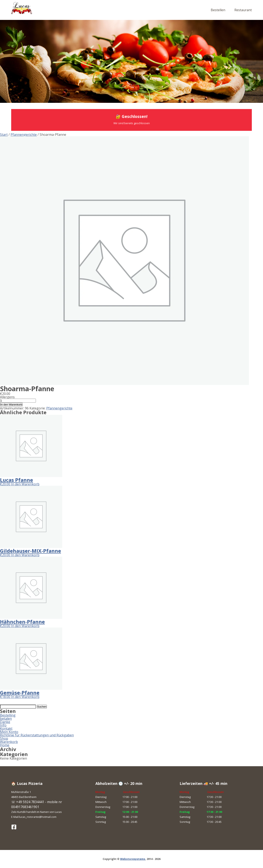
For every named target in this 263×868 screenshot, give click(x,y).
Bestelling (8, 715)
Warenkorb (9, 742)
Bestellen (218, 10)
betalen (6, 719)
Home (5, 745)
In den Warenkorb (11, 405)
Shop (4, 738)
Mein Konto (9, 732)
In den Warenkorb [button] (25, 484)
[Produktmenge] (18, 401)
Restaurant (243, 10)
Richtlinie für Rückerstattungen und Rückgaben (37, 735)
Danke (5, 722)
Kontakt (6, 728)
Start (4, 135)
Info (3, 725)
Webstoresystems (133, 859)
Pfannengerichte (24, 135)
